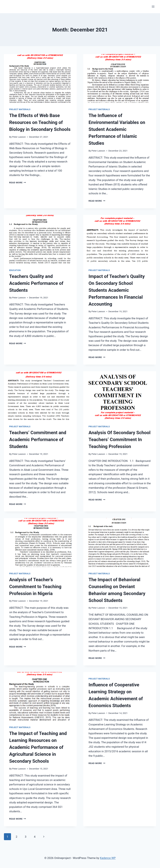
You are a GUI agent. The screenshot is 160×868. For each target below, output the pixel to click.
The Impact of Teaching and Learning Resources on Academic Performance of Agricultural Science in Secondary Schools (38, 747)
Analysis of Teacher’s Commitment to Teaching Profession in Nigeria (35, 587)
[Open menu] (153, 7)
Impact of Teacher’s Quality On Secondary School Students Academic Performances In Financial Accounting (117, 290)
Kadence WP (108, 858)
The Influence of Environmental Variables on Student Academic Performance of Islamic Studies (117, 129)
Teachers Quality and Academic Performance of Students (36, 283)
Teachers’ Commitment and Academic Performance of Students (38, 440)
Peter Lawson (19, 137)
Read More (18, 182)
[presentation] (40, 78)
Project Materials (20, 109)
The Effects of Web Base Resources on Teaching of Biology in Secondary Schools (40, 122)
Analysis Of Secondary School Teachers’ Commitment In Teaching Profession (120, 440)
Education (15, 270)
